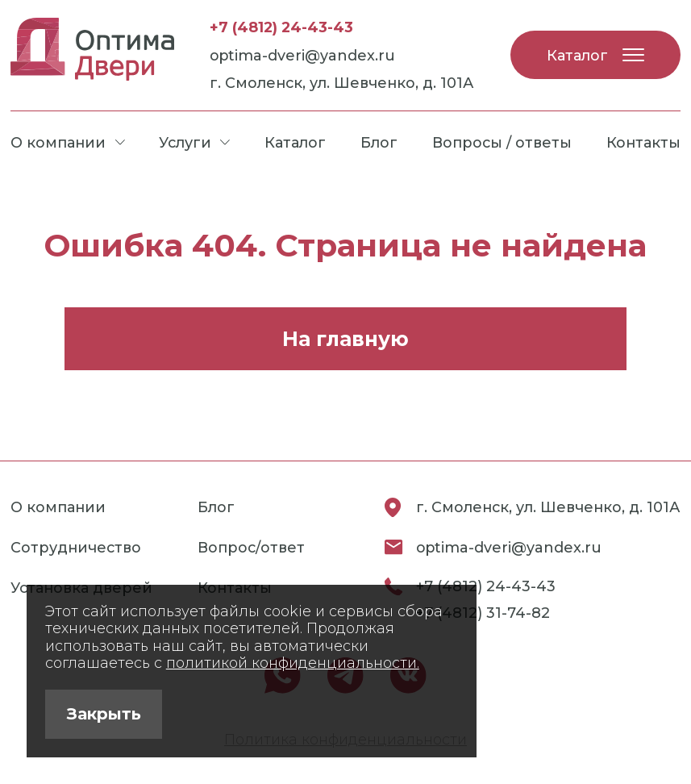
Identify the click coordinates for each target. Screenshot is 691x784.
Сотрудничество (76, 547)
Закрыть (104, 714)
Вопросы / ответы (502, 142)
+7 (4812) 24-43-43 (281, 27)
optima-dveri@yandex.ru (302, 55)
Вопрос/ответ (251, 547)
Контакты (643, 142)
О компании (67, 142)
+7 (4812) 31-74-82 (483, 613)
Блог (379, 142)
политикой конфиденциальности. (293, 663)
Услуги (194, 142)
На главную (345, 339)
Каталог (595, 55)
